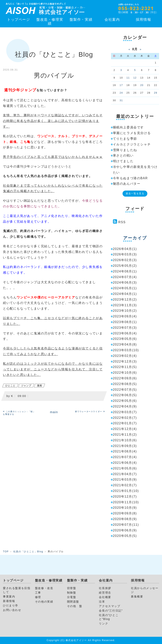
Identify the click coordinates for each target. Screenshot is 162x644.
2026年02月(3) (125, 260)
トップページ (19, 20)
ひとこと (10, 386)
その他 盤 (75, 606)
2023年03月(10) (126, 350)
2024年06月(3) (125, 283)
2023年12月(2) (125, 300)
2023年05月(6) (125, 339)
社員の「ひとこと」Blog (28, 552)
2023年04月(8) (125, 344)
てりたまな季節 (125, 139)
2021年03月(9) (125, 480)
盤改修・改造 (44, 588)
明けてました (123, 161)
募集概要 (137, 597)
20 (142, 85)
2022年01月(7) (125, 423)
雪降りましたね (125, 150)
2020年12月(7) (125, 497)
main (54, 412)
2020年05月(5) (125, 536)
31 (121, 100)
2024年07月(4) (125, 277)
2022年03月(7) (125, 412)
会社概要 (105, 597)
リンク (103, 623)
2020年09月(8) (125, 513)
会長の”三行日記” (111, 611)
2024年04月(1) (125, 294)
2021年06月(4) (125, 463)
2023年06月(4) (125, 333)
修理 (38, 597)
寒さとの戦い (123, 155)
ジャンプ (26, 386)
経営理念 (105, 593)
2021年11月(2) (125, 435)
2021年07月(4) (125, 457)
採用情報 (143, 20)
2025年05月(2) (125, 266)
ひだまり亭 (11, 605)
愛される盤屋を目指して (17, 590)
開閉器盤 (73, 602)
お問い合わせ (12, 610)
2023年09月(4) (125, 316)
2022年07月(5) (125, 390)
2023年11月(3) (125, 305)
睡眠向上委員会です (128, 127)
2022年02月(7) (125, 418)
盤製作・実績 (81, 20)
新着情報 (9, 601)
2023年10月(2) (125, 311)
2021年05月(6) (125, 468)
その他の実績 (44, 602)
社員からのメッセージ (145, 590)
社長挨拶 (105, 588)
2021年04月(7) (125, 474)
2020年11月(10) (126, 502)
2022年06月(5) (125, 395)
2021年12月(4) (125, 429)
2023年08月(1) (125, 322)
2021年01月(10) (126, 491)
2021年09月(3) (125, 446)
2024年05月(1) (125, 288)
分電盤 (72, 597)
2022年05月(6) (125, 401)
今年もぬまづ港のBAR (130, 178)
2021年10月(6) (125, 440)
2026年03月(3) (125, 254)
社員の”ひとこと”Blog (109, 617)
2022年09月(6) (125, 378)
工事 (38, 593)
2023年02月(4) (125, 356)
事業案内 (9, 597)
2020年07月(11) (126, 525)
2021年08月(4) (125, 451)
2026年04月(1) (125, 249)
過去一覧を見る (135, 193)
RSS (122, 222)
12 (135, 78)
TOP (6, 552)
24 (121, 93)
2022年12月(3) (125, 361)
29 (156, 93)
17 (121, 85)
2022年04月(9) (125, 406)
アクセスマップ (110, 606)
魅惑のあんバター (127, 184)
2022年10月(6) (125, 373)
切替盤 (72, 588)
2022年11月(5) (125, 367)
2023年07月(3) (125, 328)
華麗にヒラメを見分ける (132, 133)
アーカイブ (135, 238)
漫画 (39, 386)
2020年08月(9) (125, 519)
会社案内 (112, 20)
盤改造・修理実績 (50, 21)
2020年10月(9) (125, 508)
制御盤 (72, 593)
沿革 (102, 602)
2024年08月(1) (125, 271)
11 (128, 78)
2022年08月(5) (125, 384)
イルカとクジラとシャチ (132, 144)
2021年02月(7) (125, 485)
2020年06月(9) (125, 530)
